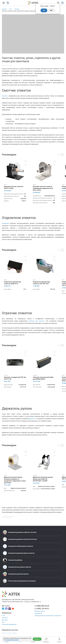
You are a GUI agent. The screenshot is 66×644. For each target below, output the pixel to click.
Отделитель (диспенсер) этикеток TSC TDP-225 (41, 283)
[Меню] (4, 3)
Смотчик (5, 96)
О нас (4, 615)
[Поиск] (8, 3)
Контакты (5, 618)
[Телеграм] (3, 608)
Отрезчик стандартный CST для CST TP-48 (15, 378)
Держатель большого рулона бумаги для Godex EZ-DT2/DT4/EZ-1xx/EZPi (43, 479)
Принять (37, 639)
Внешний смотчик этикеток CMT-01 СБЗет (14, 187)
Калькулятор (38, 613)
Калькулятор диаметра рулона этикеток (19, 553)
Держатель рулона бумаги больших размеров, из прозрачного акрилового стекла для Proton (15, 480)
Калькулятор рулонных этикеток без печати (20, 539)
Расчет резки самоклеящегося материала (19, 581)
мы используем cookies (12, 640)
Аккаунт (59, 640)
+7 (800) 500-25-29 (42, 606)
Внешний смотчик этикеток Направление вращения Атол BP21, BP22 (43, 188)
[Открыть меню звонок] (62, 3)
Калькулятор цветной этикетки (16, 574)
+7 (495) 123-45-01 (42, 609)
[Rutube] (10, 608)
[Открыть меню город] (58, 3)
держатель (32, 419)
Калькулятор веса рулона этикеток (17, 567)
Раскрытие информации (9, 624)
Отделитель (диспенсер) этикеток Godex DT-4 (12, 283)
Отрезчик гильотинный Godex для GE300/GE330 (43, 378)
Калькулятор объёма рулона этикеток (18, 546)
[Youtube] (13, 608)
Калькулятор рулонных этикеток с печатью (20, 532)
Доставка (5, 620)
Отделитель (6, 223)
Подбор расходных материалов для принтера (48, 616)
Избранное (46, 640)
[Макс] (6, 608)
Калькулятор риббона (13, 560)
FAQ (3, 622)
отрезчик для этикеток (37, 321)
